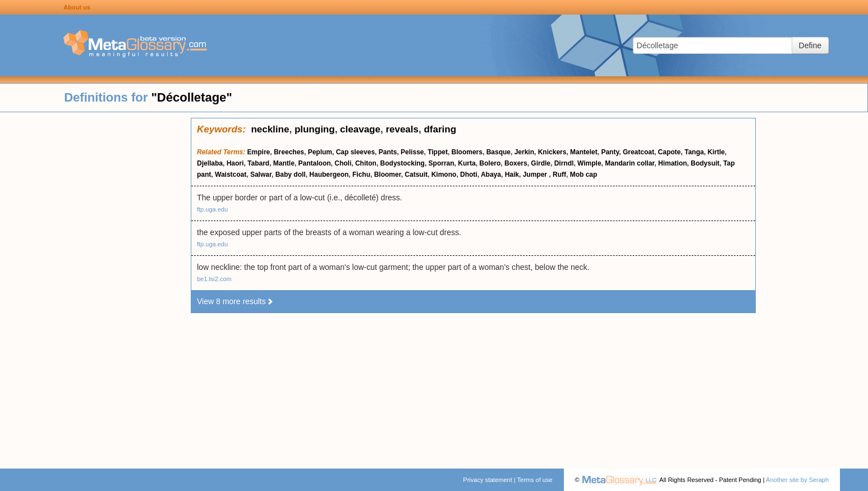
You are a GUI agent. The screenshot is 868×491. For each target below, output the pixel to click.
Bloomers (467, 152)
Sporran (442, 163)
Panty (610, 152)
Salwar (261, 175)
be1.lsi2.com (214, 279)
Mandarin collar (630, 163)
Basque (499, 152)
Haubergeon (329, 175)
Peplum (320, 152)
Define (810, 45)
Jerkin (524, 152)
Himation (672, 163)
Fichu (361, 175)
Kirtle (716, 152)
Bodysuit (705, 163)
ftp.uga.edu (212, 209)
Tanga (694, 152)
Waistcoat (231, 175)
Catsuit (416, 175)
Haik (512, 175)
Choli (343, 163)
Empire (259, 152)
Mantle (284, 163)
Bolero (490, 163)
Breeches (289, 152)
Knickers (552, 152)
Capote (670, 152)
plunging (315, 129)
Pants (388, 152)
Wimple (589, 163)
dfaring (440, 129)
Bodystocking (403, 163)
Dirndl (564, 163)
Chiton (366, 163)
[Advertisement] (95, 286)
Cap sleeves (355, 152)
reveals (402, 129)
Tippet (438, 152)
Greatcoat (639, 152)
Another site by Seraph (797, 480)
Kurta (467, 163)
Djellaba (210, 163)
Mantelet (584, 152)
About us (77, 7)
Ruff (559, 175)
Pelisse (412, 152)
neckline (270, 129)
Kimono (444, 175)
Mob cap (584, 175)
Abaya (491, 175)
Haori (235, 163)
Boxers (516, 163)
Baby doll (291, 175)
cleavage (360, 129)
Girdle (541, 163)
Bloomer (388, 175)
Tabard (258, 163)
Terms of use (535, 480)
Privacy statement (487, 480)
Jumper (536, 175)
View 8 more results (235, 301)
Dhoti (469, 175)
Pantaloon (315, 163)
